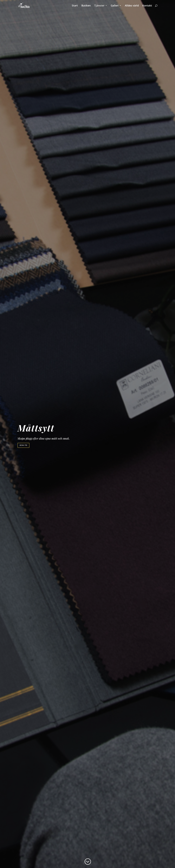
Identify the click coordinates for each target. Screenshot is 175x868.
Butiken (86, 6)
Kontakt (147, 6)
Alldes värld (132, 6)
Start (75, 6)
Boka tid (23, 445)
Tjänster (99, 6)
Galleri (115, 6)
